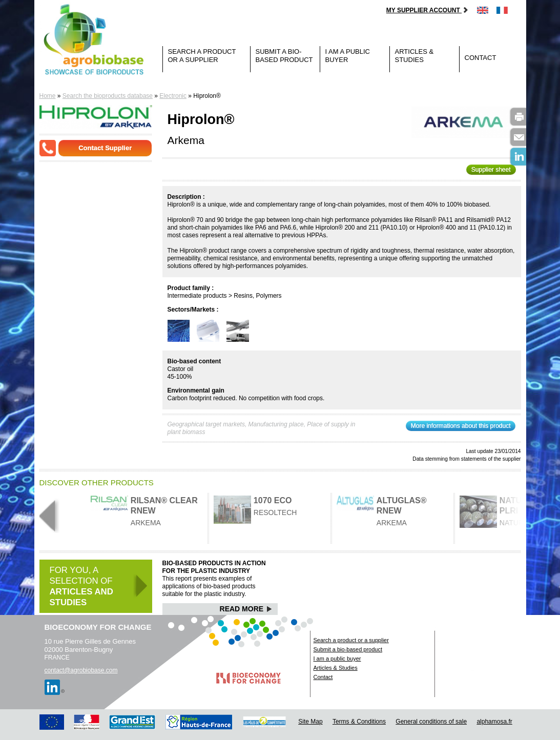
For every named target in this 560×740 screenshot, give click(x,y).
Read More (246, 609)
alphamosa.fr (494, 722)
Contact (481, 58)
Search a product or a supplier (202, 56)
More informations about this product (461, 426)
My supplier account (428, 10)
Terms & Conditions (359, 722)
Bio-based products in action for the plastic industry (214, 567)
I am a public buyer (348, 56)
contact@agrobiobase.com (81, 670)
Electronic (173, 96)
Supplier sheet (491, 170)
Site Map (310, 722)
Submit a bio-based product (284, 56)
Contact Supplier (105, 148)
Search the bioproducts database (108, 96)
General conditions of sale (431, 722)
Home (48, 96)
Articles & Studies (414, 56)
